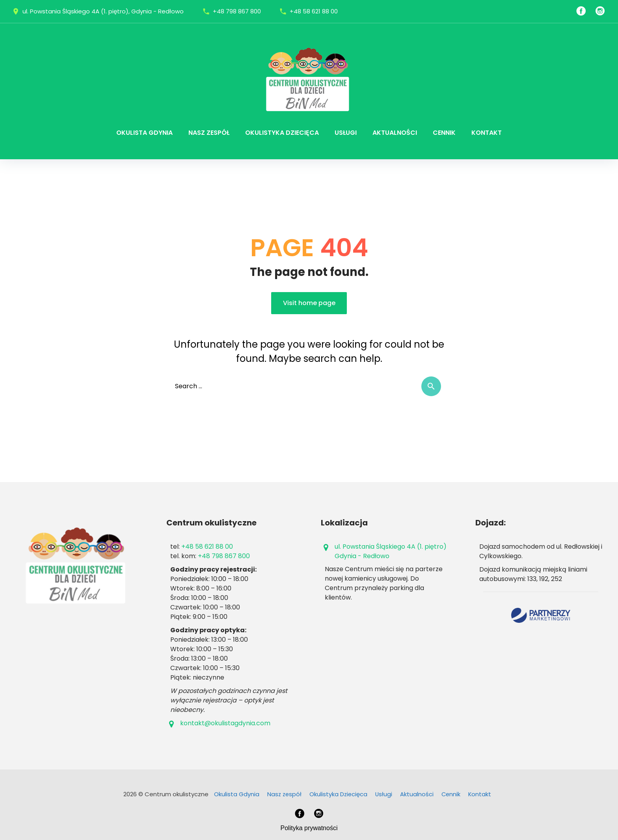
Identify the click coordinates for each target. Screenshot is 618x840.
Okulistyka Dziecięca (282, 133)
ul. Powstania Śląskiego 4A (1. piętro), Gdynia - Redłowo (103, 11)
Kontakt (487, 133)
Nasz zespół (209, 133)
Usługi (346, 133)
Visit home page (309, 303)
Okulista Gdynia (144, 133)
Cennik (444, 133)
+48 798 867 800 (237, 11)
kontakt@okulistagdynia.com (225, 723)
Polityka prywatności (309, 828)
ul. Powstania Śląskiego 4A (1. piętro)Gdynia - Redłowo (391, 551)
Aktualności (395, 133)
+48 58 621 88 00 (314, 11)
